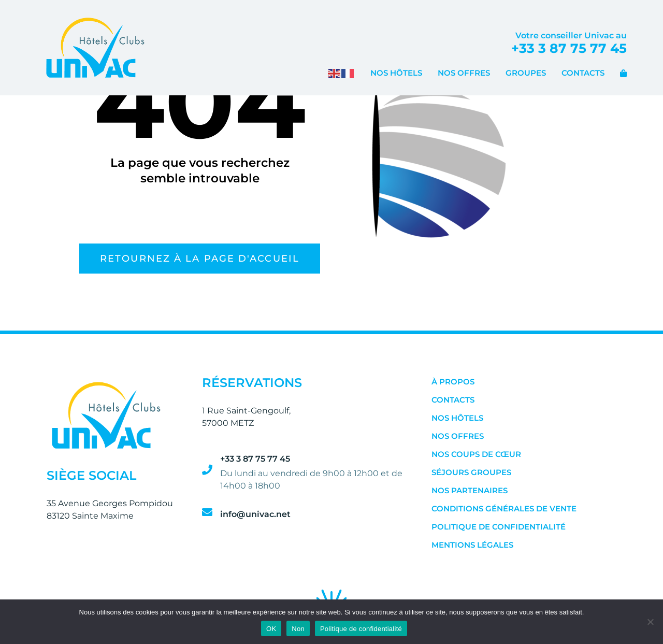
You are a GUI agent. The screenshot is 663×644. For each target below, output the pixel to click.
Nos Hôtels (396, 73)
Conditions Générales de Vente (504, 509)
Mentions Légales (472, 545)
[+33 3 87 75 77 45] (207, 470)
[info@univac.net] (207, 512)
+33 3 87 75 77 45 (569, 48)
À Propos (453, 382)
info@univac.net (255, 514)
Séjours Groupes (471, 472)
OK (271, 629)
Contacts (583, 73)
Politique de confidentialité (499, 527)
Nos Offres (464, 73)
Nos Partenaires (470, 490)
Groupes (526, 73)
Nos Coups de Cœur (476, 454)
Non (298, 629)
